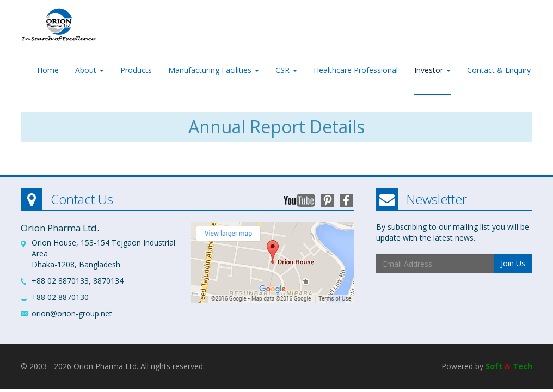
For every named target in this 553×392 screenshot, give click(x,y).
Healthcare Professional (356, 70)
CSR (286, 70)
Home (48, 70)
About (90, 70)
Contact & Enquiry (499, 70)
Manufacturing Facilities (214, 70)
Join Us (513, 263)
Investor (432, 70)
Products (136, 70)
